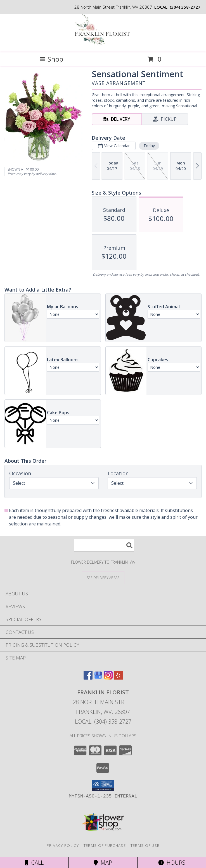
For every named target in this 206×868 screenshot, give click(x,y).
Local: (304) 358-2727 (103, 722)
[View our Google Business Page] (98, 678)
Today (149, 146)
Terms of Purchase (105, 845)
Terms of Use (145, 845)
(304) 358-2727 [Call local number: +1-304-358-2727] (185, 7)
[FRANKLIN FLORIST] (103, 44)
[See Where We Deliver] (103, 577)
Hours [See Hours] (172, 863)
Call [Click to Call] (34, 863)
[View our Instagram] (108, 678)
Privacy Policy (63, 845)
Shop (51, 59)
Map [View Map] (103, 863)
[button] (103, 785)
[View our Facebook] (88, 678)
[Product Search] (104, 545)
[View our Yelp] (118, 678)
